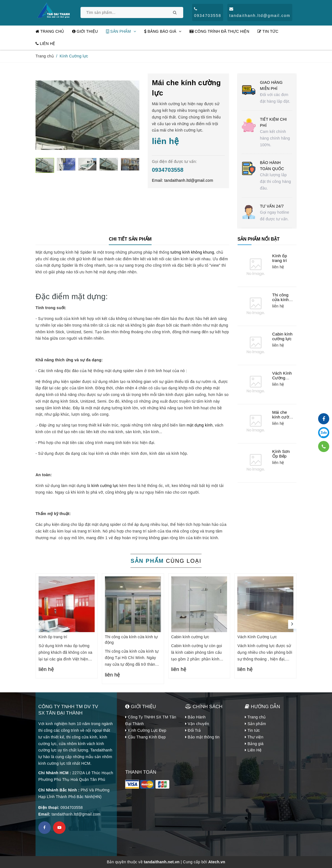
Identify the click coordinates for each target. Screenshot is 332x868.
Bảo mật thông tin (202, 737)
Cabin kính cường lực (282, 336)
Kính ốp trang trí (280, 258)
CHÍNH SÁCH (204, 707)
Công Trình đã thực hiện (219, 31)
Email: (183, 180)
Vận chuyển (197, 724)
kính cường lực (105, 486)
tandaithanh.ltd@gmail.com (76, 814)
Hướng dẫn (262, 707)
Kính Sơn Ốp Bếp (281, 454)
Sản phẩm (121, 31)
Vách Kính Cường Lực (282, 378)
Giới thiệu (85, 31)
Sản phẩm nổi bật (259, 239)
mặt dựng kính (199, 425)
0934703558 (168, 170)
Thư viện (254, 737)
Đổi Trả (193, 730)
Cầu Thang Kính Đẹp (145, 737)
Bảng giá (254, 744)
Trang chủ (50, 31)
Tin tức (268, 31)
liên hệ (46, 669)
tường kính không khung (192, 252)
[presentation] (40, 624)
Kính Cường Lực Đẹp (146, 730)
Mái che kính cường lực (283, 417)
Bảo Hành (195, 717)
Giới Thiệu (141, 707)
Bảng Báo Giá (163, 31)
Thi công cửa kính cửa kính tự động (281, 302)
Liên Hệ (45, 44)
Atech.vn (217, 862)
